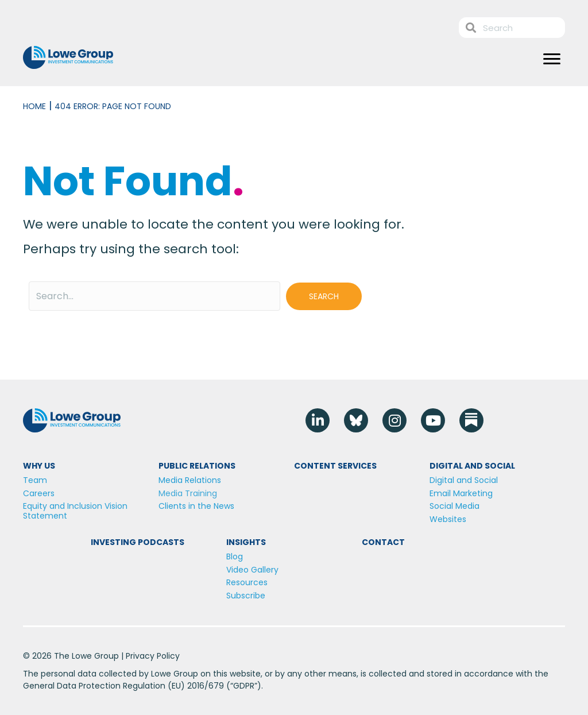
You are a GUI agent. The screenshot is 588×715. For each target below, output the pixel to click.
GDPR (244, 686)
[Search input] (154, 296)
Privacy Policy (153, 656)
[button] (324, 296)
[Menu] (552, 59)
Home (34, 106)
